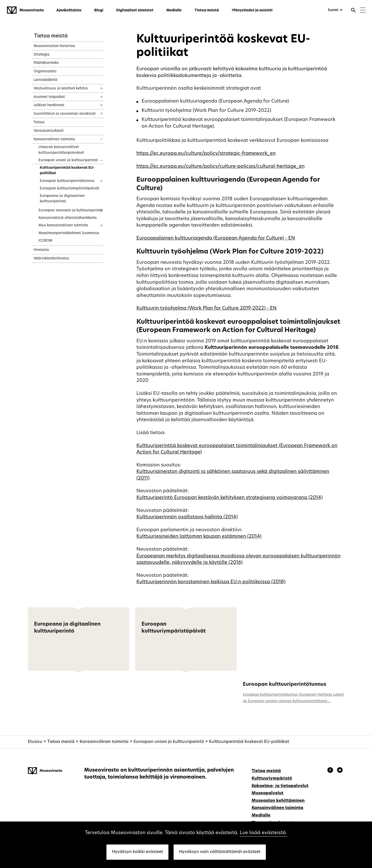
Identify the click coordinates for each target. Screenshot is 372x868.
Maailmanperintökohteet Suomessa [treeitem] (69, 233)
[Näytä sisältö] (97, 87)
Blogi (99, 10)
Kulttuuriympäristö (272, 779)
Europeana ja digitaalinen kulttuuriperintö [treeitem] (62, 199)
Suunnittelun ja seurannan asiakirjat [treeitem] (65, 114)
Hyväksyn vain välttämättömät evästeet (220, 852)
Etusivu (35, 742)
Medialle (174, 10)
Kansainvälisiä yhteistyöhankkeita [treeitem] (68, 218)
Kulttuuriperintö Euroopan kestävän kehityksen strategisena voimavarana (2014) (230, 498)
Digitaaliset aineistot (135, 10)
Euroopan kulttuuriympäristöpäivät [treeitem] (69, 189)
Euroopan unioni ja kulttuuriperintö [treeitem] (68, 160)
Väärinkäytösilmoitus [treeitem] (51, 259)
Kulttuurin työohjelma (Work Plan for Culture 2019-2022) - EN (207, 308)
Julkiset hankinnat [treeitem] (49, 105)
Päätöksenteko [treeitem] (46, 63)
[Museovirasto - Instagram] (340, 771)
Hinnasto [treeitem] (41, 250)
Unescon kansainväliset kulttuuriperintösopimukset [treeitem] (61, 150)
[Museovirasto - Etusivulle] (25, 10)
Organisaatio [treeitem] (45, 71)
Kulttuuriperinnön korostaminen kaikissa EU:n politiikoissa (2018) (211, 582)
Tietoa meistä (207, 10)
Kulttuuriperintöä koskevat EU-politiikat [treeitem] (67, 171)
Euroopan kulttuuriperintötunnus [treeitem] (67, 181)
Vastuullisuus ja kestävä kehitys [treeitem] (61, 89)
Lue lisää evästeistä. (263, 833)
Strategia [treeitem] (42, 55)
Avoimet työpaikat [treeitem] (49, 97)
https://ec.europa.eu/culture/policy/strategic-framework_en (206, 154)
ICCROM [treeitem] (45, 241)
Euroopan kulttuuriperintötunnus (285, 685)
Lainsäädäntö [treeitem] (45, 80)
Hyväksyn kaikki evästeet (137, 852)
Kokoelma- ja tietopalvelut (280, 786)
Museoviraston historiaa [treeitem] (54, 46)
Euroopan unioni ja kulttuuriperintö (169, 742)
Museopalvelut (268, 793)
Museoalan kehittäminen (278, 801)
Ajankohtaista (69, 10)
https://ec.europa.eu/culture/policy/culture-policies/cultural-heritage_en (220, 167)
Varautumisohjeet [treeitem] (49, 131)
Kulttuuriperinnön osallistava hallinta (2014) (187, 517)
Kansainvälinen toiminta (104, 742)
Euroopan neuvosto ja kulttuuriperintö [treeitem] (71, 210)
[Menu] (363, 11)
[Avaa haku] (353, 11)
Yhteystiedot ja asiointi (252, 10)
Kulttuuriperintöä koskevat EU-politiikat (249, 742)
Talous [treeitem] (39, 122)
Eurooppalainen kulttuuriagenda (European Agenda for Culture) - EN (216, 238)
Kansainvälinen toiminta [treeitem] (54, 139)
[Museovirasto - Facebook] (331, 771)
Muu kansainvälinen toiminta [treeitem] (63, 225)
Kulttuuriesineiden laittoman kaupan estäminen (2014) (199, 537)
